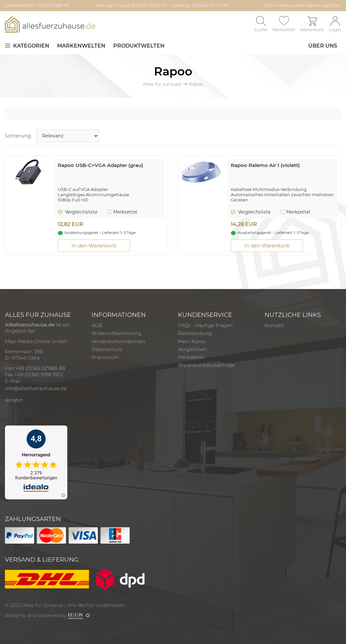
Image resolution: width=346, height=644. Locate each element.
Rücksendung (195, 333)
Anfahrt (14, 400)
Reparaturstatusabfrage (206, 365)
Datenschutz (107, 349)
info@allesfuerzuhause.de (36, 388)
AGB (97, 325)
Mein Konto (192, 342)
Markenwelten (81, 46)
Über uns (323, 46)
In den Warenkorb (94, 246)
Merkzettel (122, 212)
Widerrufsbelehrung (116, 333)
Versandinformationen (119, 342)
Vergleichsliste (78, 212)
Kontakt (274, 325)
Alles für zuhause (162, 84)
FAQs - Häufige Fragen (205, 325)
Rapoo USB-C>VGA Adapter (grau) (100, 165)
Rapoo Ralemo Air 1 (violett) (265, 165)
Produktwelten (139, 46)
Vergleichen (192, 349)
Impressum (105, 357)
